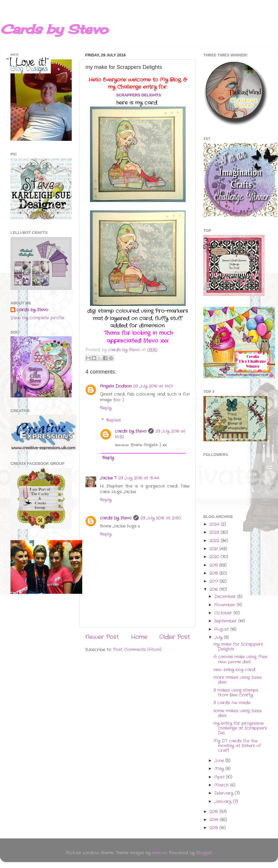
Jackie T (108, 478)
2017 (214, 581)
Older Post (175, 637)
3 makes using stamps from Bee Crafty (236, 693)
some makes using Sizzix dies (237, 713)
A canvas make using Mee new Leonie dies (240, 659)
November (226, 605)
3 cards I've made (232, 703)
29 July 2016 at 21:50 (161, 518)
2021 (214, 549)
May (220, 769)
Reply (106, 408)
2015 (214, 812)
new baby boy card (234, 670)
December (226, 597)
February (224, 793)
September (226, 621)
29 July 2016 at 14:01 (153, 386)
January (224, 802)
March (222, 785)
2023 (215, 532)
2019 (214, 565)
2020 (215, 557)
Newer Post (102, 637)
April (220, 777)
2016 (214, 589)
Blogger (204, 853)
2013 (214, 828)
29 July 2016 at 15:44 (139, 478)
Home (139, 637)
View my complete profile (37, 318)
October (224, 613)
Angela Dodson (116, 386)
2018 (214, 573)
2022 (215, 541)
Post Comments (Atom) (137, 650)
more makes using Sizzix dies (237, 680)
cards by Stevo (131, 431)
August (222, 629)
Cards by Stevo (54, 29)
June (220, 761)
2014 (215, 820)
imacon (160, 853)
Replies (113, 420)
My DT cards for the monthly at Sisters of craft (237, 746)
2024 (215, 524)
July (219, 637)
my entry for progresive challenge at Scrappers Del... (240, 728)
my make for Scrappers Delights (238, 647)
